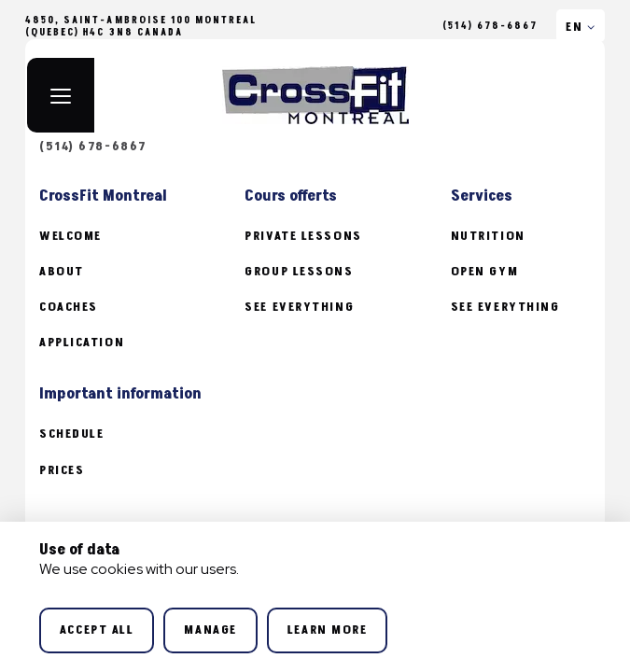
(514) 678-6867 (490, 26)
